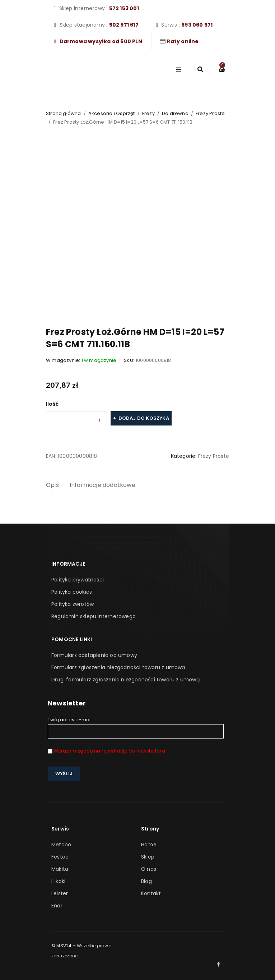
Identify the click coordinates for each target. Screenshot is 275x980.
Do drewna (175, 113)
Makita (60, 869)
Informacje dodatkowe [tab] (102, 485)
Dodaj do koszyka (144, 418)
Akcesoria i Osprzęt (112, 113)
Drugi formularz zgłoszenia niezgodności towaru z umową (125, 680)
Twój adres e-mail (136, 727)
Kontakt (151, 893)
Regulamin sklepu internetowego (94, 616)
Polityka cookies (72, 592)
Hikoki (58, 881)
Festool (60, 857)
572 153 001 (124, 8)
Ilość (52, 404)
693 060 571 (197, 25)
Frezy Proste (210, 113)
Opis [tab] (52, 485)
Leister (60, 893)
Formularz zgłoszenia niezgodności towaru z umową (118, 667)
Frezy (148, 113)
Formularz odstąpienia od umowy (94, 655)
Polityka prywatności (78, 580)
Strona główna (64, 113)
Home (149, 845)
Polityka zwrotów (73, 604)
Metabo (61, 845)
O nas (149, 869)
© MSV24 (61, 946)
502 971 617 (124, 25)
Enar (57, 906)
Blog (146, 881)
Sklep (148, 857)
